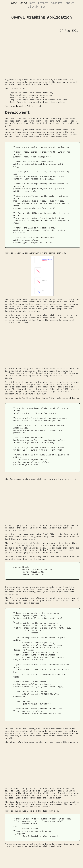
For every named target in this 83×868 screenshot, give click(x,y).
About (70, 3)
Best (32, 3)
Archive (57, 3)
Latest (43, 3)
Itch (44, 7)
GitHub (33, 7)
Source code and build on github (23, 106)
